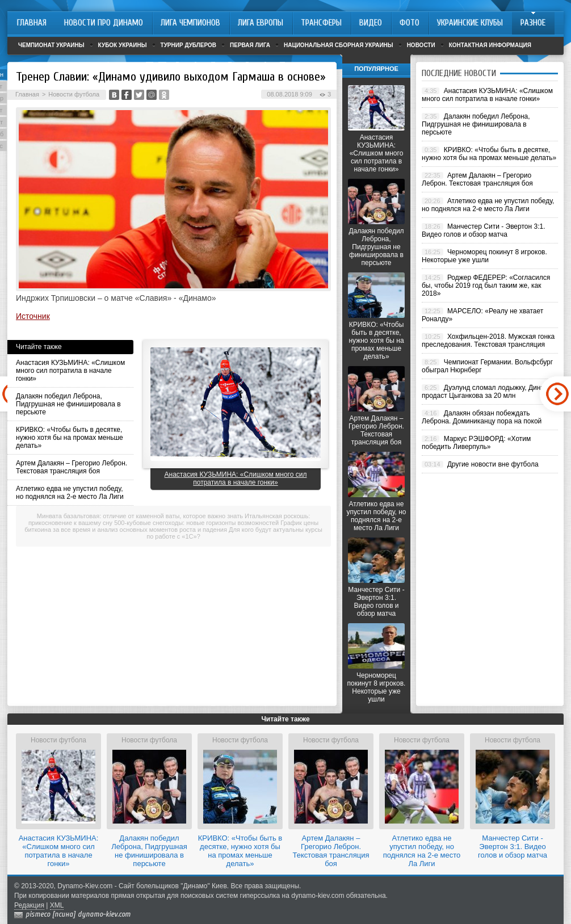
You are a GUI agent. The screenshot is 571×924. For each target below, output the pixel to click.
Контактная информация (490, 45)
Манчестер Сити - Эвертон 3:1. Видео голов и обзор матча (376, 602)
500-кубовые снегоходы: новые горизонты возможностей (196, 523)
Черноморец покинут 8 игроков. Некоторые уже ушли (377, 687)
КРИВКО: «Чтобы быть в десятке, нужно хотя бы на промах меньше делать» (70, 438)
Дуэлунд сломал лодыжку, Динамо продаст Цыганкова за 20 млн (487, 392)
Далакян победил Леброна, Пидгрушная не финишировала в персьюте (68, 404)
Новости (421, 45)
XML (57, 905)
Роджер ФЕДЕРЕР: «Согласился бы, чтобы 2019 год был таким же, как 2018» (486, 285)
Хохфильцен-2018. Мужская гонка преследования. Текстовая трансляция (488, 341)
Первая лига (250, 45)
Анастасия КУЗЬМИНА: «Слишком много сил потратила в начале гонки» (70, 371)
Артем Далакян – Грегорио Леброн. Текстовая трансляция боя (72, 467)
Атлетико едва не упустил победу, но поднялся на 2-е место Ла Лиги (70, 493)
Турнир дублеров (189, 45)
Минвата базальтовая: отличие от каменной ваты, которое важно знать (140, 516)
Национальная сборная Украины (339, 45)
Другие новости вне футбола (493, 464)
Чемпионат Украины (51, 45)
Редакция (29, 905)
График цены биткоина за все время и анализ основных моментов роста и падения (171, 526)
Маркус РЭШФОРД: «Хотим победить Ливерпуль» (476, 443)
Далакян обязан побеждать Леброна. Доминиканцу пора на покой (482, 417)
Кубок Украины (123, 45)
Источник (33, 316)
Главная (27, 94)
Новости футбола (74, 94)
